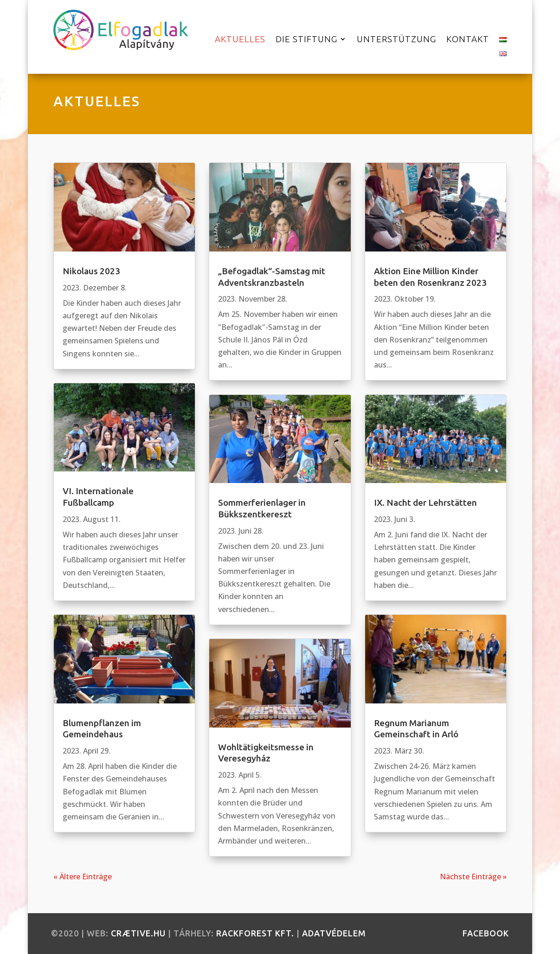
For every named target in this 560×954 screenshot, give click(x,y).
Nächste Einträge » (473, 877)
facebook (486, 933)
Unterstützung (396, 40)
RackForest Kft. (255, 933)
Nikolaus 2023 (91, 271)
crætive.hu (138, 933)
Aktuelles (240, 40)
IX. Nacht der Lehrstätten (425, 503)
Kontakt (468, 40)
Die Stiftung (306, 40)
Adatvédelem (334, 933)
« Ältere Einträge (83, 877)
